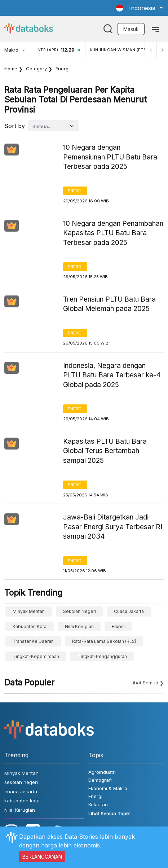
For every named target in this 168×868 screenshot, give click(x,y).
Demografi (100, 780)
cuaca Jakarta (129, 611)
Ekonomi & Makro (108, 788)
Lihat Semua (144, 683)
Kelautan (98, 805)
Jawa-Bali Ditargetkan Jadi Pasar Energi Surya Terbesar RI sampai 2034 (113, 527)
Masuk (131, 29)
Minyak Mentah (29, 611)
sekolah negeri (79, 611)
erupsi (118, 626)
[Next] (162, 50)
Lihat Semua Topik (109, 814)
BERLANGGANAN (42, 857)
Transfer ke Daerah (33, 641)
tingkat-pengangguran (102, 656)
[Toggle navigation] (156, 29)
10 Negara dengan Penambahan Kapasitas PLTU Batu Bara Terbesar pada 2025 (113, 233)
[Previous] (151, 50)
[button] (139, 8)
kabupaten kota (30, 626)
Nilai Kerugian (79, 626)
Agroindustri (102, 772)
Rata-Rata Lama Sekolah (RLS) (104, 641)
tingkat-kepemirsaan (36, 656)
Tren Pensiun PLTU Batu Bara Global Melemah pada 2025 (109, 304)
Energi (75, 191)
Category (36, 69)
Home (11, 69)
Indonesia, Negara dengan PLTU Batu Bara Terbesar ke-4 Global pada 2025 (112, 375)
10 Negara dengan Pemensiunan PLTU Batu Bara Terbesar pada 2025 (110, 157)
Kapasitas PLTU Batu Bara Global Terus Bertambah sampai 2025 (105, 451)
